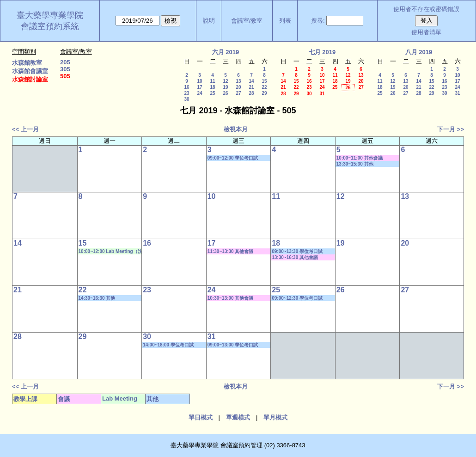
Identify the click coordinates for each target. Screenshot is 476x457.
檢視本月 (236, 129)
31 (322, 94)
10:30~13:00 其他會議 (231, 298)
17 (199, 87)
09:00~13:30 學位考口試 (297, 251)
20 (238, 87)
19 (225, 87)
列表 (285, 21)
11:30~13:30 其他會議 (231, 251)
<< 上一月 (25, 129)
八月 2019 (419, 52)
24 (199, 93)
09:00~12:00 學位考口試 (233, 158)
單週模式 (238, 417)
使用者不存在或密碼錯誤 (426, 9)
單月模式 (275, 417)
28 (251, 93)
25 (212, 93)
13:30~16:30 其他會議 (295, 257)
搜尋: (318, 21)
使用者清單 (426, 32)
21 (251, 87)
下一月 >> (451, 129)
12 (225, 81)
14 (251, 81)
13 (238, 81)
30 (186, 99)
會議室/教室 (247, 21)
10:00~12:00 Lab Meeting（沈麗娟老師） (110, 252)
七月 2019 (322, 52)
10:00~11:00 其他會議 (360, 158)
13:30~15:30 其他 (355, 164)
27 (238, 93)
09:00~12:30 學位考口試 (297, 298)
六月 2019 (226, 52)
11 (212, 81)
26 (225, 93)
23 (186, 93)
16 (186, 87)
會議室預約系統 (50, 26)
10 (199, 81)
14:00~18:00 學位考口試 (168, 345)
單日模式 (201, 417)
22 (264, 87)
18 (212, 87)
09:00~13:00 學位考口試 (233, 345)
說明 (209, 21)
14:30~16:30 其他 (97, 298)
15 (264, 81)
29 (264, 93)
